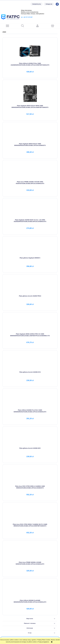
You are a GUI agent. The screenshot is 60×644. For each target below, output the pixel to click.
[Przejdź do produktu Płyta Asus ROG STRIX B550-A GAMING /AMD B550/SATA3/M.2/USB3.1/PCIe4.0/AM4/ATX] (30, 476)
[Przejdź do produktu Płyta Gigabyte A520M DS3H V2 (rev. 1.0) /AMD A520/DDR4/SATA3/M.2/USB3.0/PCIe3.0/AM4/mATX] (30, 210)
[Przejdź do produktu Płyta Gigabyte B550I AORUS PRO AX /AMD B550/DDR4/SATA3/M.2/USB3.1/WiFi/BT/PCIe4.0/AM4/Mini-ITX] (30, 324)
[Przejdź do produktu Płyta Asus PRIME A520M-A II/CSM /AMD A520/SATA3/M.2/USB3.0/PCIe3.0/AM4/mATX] (30, 172)
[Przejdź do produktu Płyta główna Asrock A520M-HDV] (30, 438)
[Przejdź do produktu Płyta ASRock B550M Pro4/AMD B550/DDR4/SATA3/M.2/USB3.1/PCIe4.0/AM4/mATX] (30, 590)
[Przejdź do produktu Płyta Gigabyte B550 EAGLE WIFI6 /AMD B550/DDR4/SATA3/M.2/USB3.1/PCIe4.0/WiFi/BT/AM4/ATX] (30, 94)
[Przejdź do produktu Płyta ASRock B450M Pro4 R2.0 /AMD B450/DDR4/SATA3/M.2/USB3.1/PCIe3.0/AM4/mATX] (30, 400)
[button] (7, 26)
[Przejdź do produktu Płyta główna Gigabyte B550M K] (30, 248)
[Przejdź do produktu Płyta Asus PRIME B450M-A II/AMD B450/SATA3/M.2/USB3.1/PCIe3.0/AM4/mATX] (30, 552)
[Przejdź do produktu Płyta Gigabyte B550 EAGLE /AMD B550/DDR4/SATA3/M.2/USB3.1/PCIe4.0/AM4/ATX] (30, 134)
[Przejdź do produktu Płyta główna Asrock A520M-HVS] (30, 362)
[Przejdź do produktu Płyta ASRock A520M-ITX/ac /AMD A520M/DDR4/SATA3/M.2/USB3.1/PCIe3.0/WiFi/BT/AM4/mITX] (30, 51)
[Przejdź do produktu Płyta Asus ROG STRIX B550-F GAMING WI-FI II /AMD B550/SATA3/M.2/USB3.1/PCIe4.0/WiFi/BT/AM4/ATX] (30, 514)
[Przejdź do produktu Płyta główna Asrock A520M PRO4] (30, 286)
